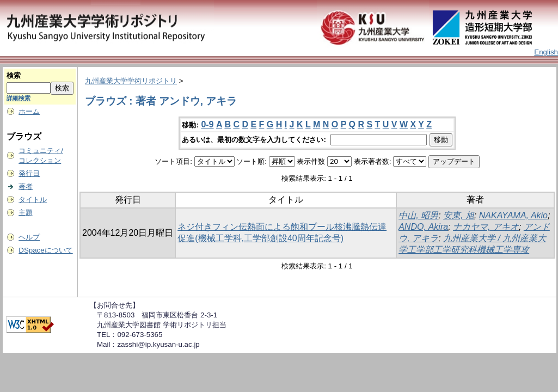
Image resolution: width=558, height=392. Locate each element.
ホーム (29, 111)
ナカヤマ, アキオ (486, 227)
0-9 (207, 124)
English (546, 52)
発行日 (29, 173)
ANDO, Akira (423, 227)
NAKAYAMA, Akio (513, 215)
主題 (26, 213)
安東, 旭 (459, 215)
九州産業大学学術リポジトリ (131, 81)
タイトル (33, 200)
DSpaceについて (45, 250)
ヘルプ (29, 237)
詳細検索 (19, 98)
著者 (26, 186)
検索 (14, 75)
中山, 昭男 (418, 215)
